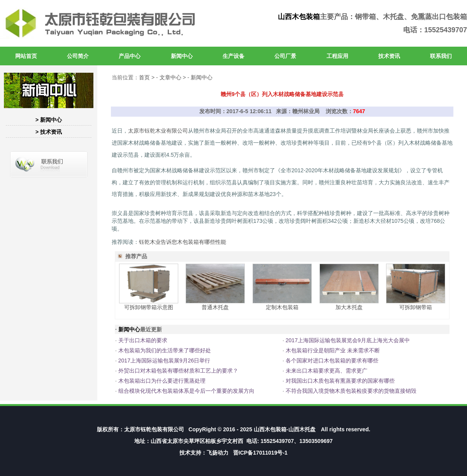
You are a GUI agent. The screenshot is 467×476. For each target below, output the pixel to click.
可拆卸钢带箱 (416, 307)
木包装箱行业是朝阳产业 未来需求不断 (333, 350)
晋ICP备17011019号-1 (260, 453)
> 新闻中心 (49, 120)
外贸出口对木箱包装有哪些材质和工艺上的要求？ (178, 371)
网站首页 (26, 56)
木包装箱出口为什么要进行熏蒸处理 (162, 381)
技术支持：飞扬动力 (204, 453)
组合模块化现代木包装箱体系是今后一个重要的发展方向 (186, 391)
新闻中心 (182, 56)
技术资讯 (389, 56)
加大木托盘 (349, 307)
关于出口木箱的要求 (143, 340)
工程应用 (337, 56)
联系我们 (441, 56)
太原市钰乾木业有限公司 (158, 131)
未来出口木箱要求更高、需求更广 (327, 371)
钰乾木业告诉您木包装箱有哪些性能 (183, 242)
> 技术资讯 (49, 132)
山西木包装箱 (299, 17)
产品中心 (130, 56)
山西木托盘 (302, 429)
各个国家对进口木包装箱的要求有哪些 (332, 360)
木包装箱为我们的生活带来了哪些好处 (165, 350)
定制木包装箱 (282, 307)
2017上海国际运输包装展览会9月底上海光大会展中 (348, 340)
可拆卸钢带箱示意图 (149, 307)
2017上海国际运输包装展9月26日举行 (164, 360)
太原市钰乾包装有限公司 (154, 429)
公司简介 (78, 56)
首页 (144, 77)
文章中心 (170, 77)
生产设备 (233, 56)
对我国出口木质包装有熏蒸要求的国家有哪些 (340, 381)
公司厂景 (285, 56)
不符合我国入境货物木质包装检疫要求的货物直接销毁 (351, 391)
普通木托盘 (215, 307)
